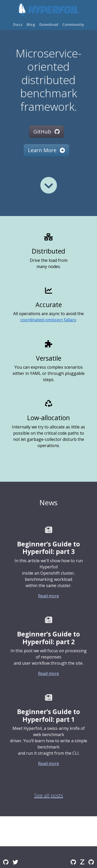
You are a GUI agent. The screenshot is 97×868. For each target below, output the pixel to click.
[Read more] (49, 185)
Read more (48, 596)
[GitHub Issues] (91, 862)
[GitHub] (73, 862)
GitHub (46, 132)
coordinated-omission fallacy (48, 320)
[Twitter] (16, 862)
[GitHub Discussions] (6, 862)
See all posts (49, 795)
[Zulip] (82, 862)
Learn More (46, 150)
